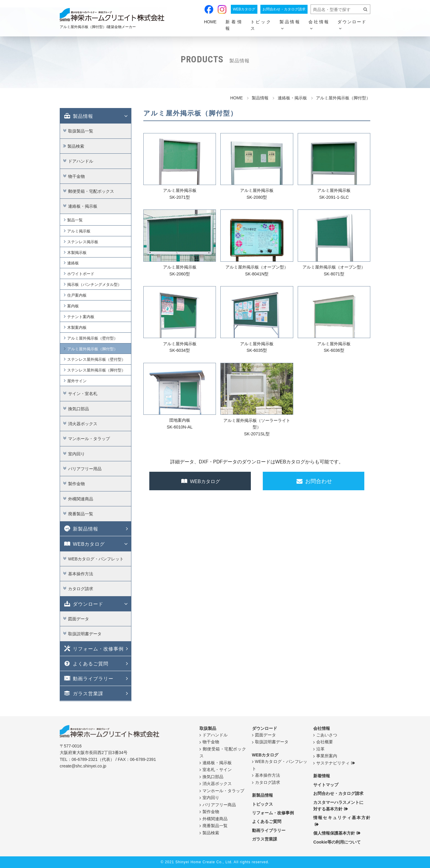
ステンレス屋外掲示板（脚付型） (96, 370)
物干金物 (76, 176)
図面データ (79, 619)
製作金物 (76, 484)
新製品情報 (81, 528)
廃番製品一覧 (81, 514)
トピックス (261, 25)
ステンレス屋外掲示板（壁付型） (96, 359)
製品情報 (78, 116)
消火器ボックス (83, 424)
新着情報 (234, 25)
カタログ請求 (81, 589)
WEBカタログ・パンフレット (96, 559)
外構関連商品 (81, 499)
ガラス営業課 (83, 693)
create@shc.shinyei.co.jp (83, 766)
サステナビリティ (333, 763)
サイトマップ (326, 784)
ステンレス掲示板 (83, 242)
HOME (210, 22)
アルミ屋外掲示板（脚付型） (92, 349)
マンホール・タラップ (89, 439)
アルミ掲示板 (79, 231)
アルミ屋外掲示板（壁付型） (92, 338)
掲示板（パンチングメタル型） (94, 285)
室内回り (76, 454)
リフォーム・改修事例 (93, 648)
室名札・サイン (217, 770)
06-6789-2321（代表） (93, 759)
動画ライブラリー (88, 678)
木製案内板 (77, 327)
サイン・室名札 (83, 394)
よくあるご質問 (86, 663)
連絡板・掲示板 (83, 206)
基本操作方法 (81, 574)
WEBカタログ (244, 9)
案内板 (73, 306)
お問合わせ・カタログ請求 (284, 9)
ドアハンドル (81, 161)
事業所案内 (327, 756)
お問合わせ (314, 481)
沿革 (320, 749)
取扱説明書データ (85, 634)
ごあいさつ (327, 735)
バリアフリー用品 (85, 469)
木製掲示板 (77, 252)
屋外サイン (77, 381)
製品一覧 (75, 220)
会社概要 (325, 742)
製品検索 (76, 146)
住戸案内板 (77, 295)
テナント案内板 (81, 317)
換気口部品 (79, 408)
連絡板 (73, 263)
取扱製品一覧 (81, 131)
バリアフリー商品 (219, 804)
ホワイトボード (81, 274)
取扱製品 (208, 728)
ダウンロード (83, 603)
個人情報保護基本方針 (334, 833)
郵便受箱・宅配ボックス (91, 191)
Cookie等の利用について (337, 842)
